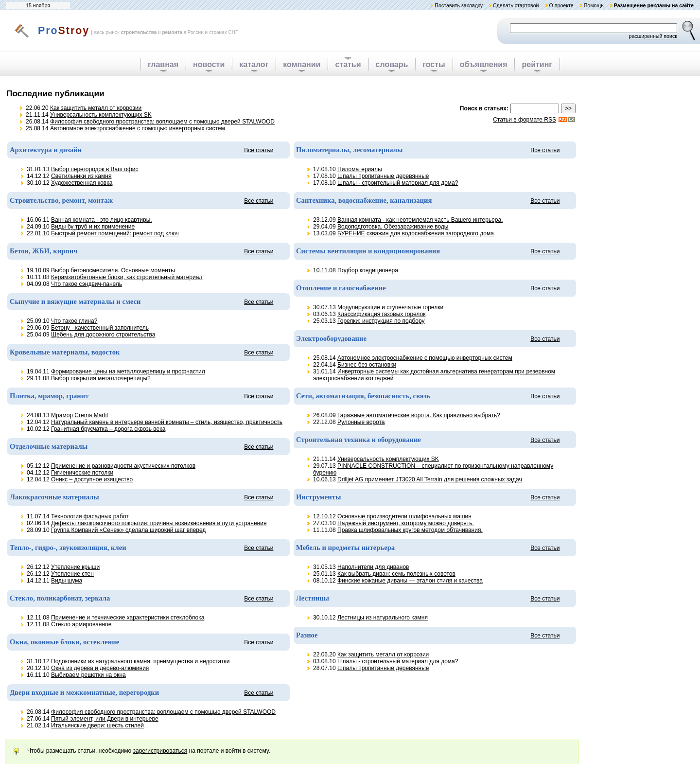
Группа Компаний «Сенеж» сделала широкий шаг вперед (128, 530)
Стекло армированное (81, 624)
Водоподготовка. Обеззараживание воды (393, 227)
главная (163, 64)
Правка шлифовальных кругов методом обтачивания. (410, 530)
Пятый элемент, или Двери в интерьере (105, 719)
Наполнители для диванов (373, 567)
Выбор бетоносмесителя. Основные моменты (113, 270)
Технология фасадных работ (90, 516)
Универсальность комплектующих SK (101, 115)
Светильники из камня (81, 176)
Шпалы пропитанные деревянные (383, 176)
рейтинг (537, 64)
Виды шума (67, 581)
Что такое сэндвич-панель (87, 284)
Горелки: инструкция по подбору (381, 321)
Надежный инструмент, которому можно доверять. (406, 523)
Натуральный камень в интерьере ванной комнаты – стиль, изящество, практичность (167, 422)
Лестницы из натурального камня (383, 618)
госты (434, 64)
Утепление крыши (75, 567)
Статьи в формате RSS (525, 120)
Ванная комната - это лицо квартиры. (102, 220)
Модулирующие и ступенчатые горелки (390, 307)
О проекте (561, 5)
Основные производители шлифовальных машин (404, 516)
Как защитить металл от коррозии (96, 108)
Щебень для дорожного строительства (103, 335)
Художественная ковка (82, 183)
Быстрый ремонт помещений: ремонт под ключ (115, 233)
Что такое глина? (74, 321)
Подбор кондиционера (368, 270)
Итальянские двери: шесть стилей (97, 725)
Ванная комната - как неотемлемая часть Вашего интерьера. (420, 220)
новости (209, 64)
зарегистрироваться (160, 751)
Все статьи (259, 150)
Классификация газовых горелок (381, 314)
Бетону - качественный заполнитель (100, 328)
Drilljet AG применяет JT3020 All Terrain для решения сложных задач (430, 479)
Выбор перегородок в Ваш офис (95, 169)
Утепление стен (72, 574)
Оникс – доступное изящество (92, 479)
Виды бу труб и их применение (93, 227)
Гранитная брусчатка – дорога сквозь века (108, 429)
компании (302, 64)
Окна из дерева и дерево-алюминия (100, 668)
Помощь (594, 5)
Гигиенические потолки (82, 473)
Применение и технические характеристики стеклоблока (128, 618)
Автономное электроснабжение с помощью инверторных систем (138, 128)
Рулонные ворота (361, 422)
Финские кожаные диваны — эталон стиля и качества (410, 581)
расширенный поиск (653, 36)
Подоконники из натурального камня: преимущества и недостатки (140, 661)
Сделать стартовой (516, 5)
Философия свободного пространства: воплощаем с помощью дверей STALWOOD (162, 122)
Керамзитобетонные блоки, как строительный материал (127, 277)
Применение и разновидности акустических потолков (123, 466)
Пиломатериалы (360, 169)
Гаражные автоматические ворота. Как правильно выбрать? (419, 415)
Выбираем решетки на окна (88, 675)
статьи (348, 64)
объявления (484, 64)
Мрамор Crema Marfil (79, 415)
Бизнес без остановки (367, 365)
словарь (392, 64)
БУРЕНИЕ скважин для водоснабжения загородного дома (416, 233)
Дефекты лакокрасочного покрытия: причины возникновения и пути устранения (159, 523)
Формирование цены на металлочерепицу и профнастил (128, 371)
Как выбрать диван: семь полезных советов (396, 574)
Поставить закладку (459, 5)
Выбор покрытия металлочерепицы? (101, 378)
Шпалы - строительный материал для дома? (398, 183)
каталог (254, 64)
